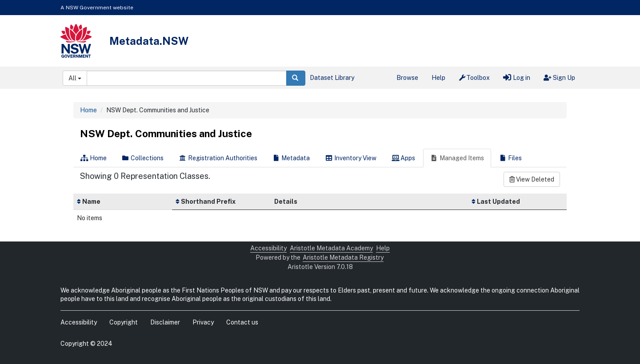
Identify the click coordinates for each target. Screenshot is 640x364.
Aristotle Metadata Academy (331, 248)
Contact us (242, 322)
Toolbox (474, 78)
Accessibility (268, 248)
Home (88, 110)
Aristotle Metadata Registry (343, 257)
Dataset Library (332, 78)
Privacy (203, 322)
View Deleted (532, 179)
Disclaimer (165, 322)
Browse (407, 78)
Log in (517, 78)
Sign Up (559, 78)
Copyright (124, 322)
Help (438, 78)
